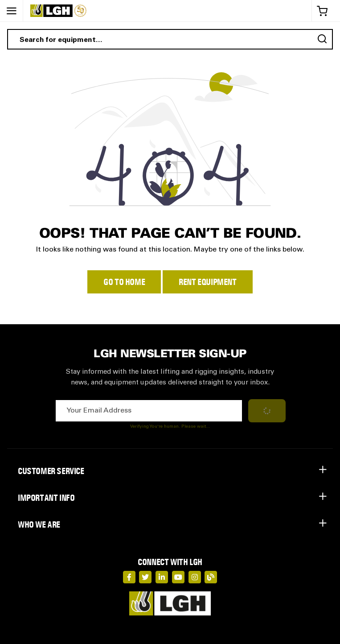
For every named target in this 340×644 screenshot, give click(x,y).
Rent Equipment (207, 282)
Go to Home (124, 282)
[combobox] (170, 39)
